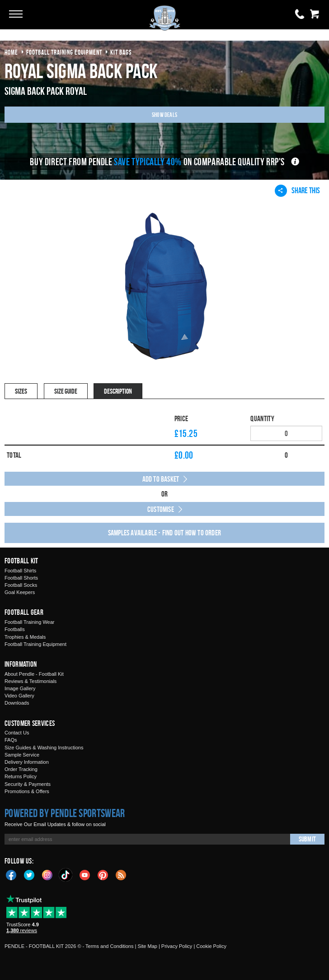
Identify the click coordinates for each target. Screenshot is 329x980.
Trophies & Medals (25, 637)
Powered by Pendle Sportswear (65, 813)
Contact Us (17, 733)
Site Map (147, 946)
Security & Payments (28, 784)
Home (11, 52)
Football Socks (21, 585)
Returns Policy (21, 776)
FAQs (11, 740)
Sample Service (22, 755)
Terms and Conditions (109, 946)
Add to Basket (161, 479)
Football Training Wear (29, 622)
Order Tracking (21, 769)
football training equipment (64, 52)
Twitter (29, 874)
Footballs (15, 629)
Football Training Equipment (35, 644)
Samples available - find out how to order (164, 533)
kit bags (121, 52)
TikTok (66, 875)
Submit (307, 839)
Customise (161, 509)
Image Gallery (20, 688)
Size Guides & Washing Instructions (44, 748)
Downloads (17, 703)
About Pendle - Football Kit (34, 674)
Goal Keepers (20, 592)
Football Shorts (21, 578)
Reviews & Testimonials (31, 681)
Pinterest (103, 874)
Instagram (47, 874)
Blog (121, 874)
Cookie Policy (211, 946)
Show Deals (164, 114)
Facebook (11, 874)
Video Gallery (19, 696)
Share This (297, 190)
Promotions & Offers (27, 791)
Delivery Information (27, 762)
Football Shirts (20, 571)
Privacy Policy (177, 946)
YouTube (85, 874)
